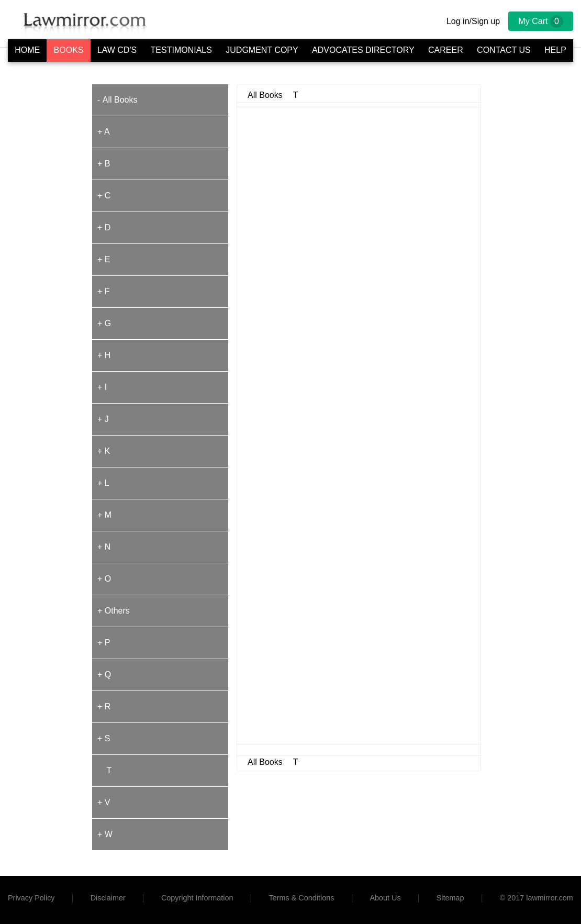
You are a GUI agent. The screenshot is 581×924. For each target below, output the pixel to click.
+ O (104, 579)
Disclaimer (108, 898)
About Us (385, 898)
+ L (103, 483)
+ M (104, 515)
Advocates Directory (363, 50)
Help (555, 50)
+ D (104, 227)
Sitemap (450, 898)
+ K (104, 451)
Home (27, 50)
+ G (104, 323)
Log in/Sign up (473, 21)
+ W (105, 834)
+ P (104, 643)
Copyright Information (197, 898)
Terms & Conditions (302, 898)
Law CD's (117, 50)
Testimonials (181, 50)
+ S (104, 738)
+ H (104, 355)
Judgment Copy (262, 50)
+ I (102, 387)
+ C (104, 196)
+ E (104, 259)
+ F (104, 291)
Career (446, 50)
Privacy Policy (31, 898)
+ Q (104, 675)
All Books (120, 100)
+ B (104, 164)
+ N (104, 547)
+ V (104, 802)
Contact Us (504, 50)
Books (69, 50)
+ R (104, 706)
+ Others (114, 611)
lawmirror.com (550, 898)
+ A (104, 132)
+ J (103, 419)
